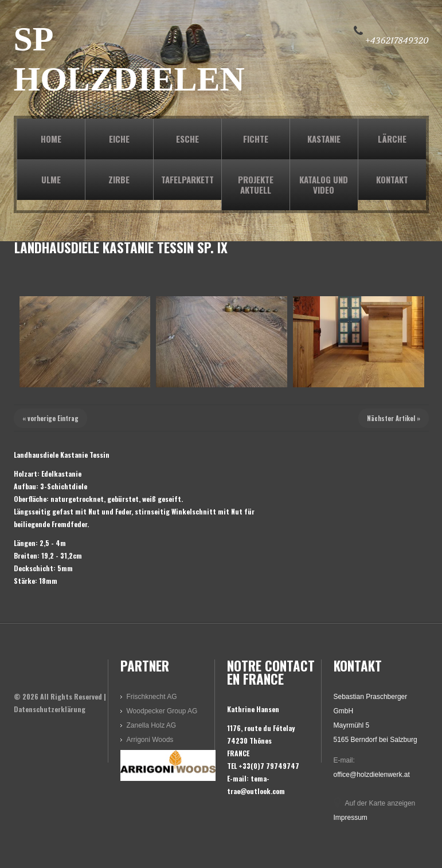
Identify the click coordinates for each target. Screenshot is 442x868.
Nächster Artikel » (394, 418)
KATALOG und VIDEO (324, 184)
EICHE (119, 139)
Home (51, 139)
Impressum (351, 818)
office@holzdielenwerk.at (372, 775)
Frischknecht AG (152, 697)
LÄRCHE (392, 139)
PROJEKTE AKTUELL (256, 184)
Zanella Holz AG (152, 725)
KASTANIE (324, 139)
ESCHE (187, 139)
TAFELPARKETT (187, 179)
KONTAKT (392, 179)
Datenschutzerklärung (50, 709)
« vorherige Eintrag (50, 418)
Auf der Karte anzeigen (380, 803)
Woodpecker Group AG (162, 711)
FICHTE (256, 139)
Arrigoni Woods (150, 740)
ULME (51, 179)
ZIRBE (119, 179)
